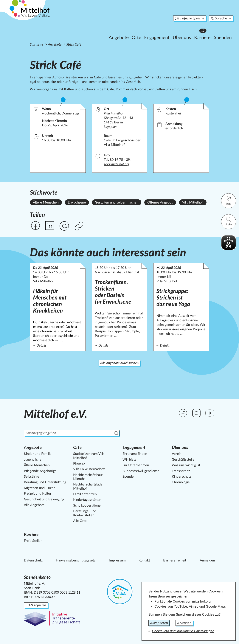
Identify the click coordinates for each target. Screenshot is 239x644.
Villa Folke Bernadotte (89, 469)
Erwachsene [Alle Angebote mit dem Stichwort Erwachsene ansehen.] (77, 203)
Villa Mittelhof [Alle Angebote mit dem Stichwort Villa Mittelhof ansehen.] (192, 203)
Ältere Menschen (37, 465)
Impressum (117, 561)
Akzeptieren (159, 623)
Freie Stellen (33, 541)
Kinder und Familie (38, 454)
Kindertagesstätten (87, 500)
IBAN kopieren (36, 605)
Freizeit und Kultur (38, 494)
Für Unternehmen (136, 465)
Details (58, 345)
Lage (229, 200)
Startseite (37, 45)
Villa (114, 114)
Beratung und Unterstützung (45, 482)
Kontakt (144, 561)
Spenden (205, 31)
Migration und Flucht (39, 488)
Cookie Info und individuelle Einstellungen (183, 631)
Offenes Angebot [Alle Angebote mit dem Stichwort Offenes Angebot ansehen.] (160, 203)
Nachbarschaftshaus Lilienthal (88, 477)
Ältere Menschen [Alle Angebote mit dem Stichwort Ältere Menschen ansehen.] (46, 203)
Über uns (164, 31)
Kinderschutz (181, 477)
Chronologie (181, 482)
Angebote (101, 31)
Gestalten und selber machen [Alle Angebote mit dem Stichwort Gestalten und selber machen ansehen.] (117, 203)
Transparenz (181, 471)
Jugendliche (33, 460)
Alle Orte (80, 521)
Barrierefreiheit (175, 561)
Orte (118, 31)
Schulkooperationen (88, 506)
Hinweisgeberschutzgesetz (76, 561)
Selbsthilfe (32, 477)
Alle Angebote (34, 505)
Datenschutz (33, 561)
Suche (229, 221)
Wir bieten (130, 460)
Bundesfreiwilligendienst (141, 471)
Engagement (139, 31)
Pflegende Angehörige (40, 471)
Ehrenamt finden (135, 454)
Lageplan (110, 127)
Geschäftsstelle (183, 460)
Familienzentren (85, 494)
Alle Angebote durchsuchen (119, 363)
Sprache (203, 12)
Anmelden (207, 561)
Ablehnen (184, 623)
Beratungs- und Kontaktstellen (85, 513)
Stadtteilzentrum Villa (89, 456)
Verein (177, 454)
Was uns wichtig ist (186, 465)
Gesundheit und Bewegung (44, 499)
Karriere (185, 30)
